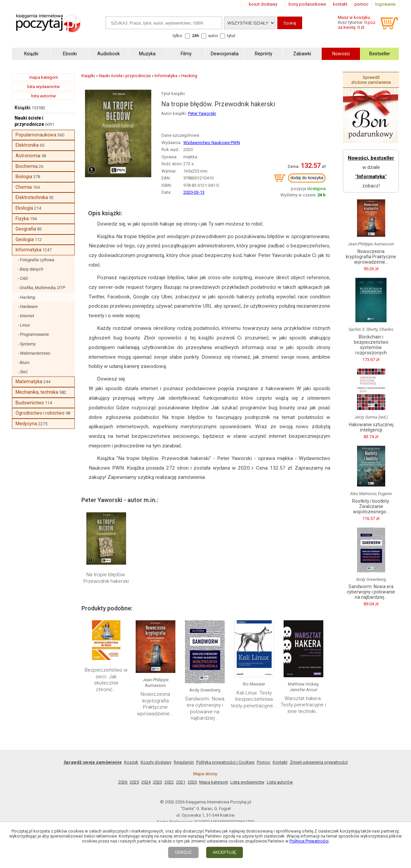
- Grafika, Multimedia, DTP (42, 288)
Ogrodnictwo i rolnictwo (40, 413)
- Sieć (23, 372)
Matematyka (29, 382)
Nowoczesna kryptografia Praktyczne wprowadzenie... (155, 704)
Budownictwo (30, 403)
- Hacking (26, 297)
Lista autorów (280, 782)
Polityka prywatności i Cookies (225, 762)
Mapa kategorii (214, 782)
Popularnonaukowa (36, 135)
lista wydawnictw (44, 87)
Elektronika (27, 145)
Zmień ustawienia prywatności (319, 762)
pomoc (361, 4)
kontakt (340, 4)
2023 (158, 782)
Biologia (24, 177)
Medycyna (26, 424)
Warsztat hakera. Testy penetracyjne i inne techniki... (303, 705)
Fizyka (22, 219)
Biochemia (27, 166)
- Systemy (27, 344)
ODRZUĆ (183, 852)
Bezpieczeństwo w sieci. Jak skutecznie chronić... (106, 680)
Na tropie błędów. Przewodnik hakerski (106, 578)
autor (213, 36)
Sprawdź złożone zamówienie (371, 80)
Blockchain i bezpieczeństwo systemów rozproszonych (371, 345)
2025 (134, 782)
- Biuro (24, 362)
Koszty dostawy (156, 762)
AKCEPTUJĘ (225, 852)
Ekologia (24, 208)
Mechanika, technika (37, 392)
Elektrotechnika (32, 197)
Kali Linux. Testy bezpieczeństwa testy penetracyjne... (254, 699)
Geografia (26, 229)
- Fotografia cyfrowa (36, 260)
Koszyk (131, 762)
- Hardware (28, 306)
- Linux (24, 325)
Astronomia (28, 156)
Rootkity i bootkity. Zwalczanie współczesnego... (371, 506)
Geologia (25, 239)
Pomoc (264, 762)
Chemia (24, 187)
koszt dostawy (263, 4)
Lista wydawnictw (247, 782)
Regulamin (184, 762)
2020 (192, 782)
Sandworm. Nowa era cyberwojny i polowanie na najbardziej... (205, 709)
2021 (181, 782)
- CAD (23, 278)
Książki (23, 108)
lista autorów (44, 96)
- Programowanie (33, 334)
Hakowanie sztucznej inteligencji (371, 427)
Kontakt (280, 762)
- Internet (26, 316)
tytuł (231, 36)
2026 (123, 782)
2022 (169, 782)
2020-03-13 (194, 192)
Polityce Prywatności (309, 841)
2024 (146, 782)
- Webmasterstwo (34, 353)
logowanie (385, 4)
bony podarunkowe (307, 4)
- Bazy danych (31, 269)
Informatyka (28, 250)
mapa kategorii (44, 77)
